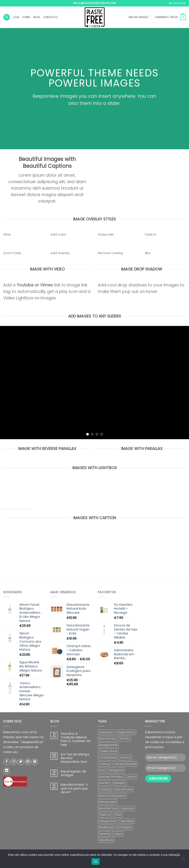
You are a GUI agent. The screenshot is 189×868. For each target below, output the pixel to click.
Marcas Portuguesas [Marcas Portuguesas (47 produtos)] (112, 796)
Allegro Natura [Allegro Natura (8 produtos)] (126, 732)
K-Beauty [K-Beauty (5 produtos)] (105, 789)
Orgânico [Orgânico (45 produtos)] (105, 815)
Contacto (50, 17)
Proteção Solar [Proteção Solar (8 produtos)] (108, 821)
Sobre (26, 17)
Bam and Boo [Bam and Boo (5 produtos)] (108, 739)
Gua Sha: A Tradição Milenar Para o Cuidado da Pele (76, 739)
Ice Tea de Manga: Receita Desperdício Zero (75, 758)
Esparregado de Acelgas (73, 773)
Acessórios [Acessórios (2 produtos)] (106, 732)
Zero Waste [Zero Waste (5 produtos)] (106, 840)
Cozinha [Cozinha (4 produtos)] (125, 758)
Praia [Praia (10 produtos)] (118, 815)
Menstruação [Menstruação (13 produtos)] (108, 802)
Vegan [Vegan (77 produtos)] (118, 834)
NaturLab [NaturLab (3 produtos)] (128, 808)
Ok (96, 862)
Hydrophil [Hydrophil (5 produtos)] (119, 783)
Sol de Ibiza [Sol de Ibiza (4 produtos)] (124, 827)
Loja (16, 17)
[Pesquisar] (7, 17)
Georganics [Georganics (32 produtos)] (116, 770)
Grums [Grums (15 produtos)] (131, 777)
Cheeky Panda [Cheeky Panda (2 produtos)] (108, 751)
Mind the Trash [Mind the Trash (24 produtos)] (109, 808)
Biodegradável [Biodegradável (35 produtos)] (108, 745)
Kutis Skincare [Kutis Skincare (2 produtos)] (123, 789)
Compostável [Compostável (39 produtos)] (108, 758)
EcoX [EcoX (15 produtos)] (102, 770)
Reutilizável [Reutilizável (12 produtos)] (106, 827)
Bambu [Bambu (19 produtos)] (125, 739)
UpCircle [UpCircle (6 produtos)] (104, 834)
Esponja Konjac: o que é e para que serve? (74, 788)
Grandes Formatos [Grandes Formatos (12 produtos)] (111, 777)
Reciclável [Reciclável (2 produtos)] (127, 821)
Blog (37, 17)
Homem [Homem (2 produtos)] (104, 783)
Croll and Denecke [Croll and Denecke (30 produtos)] (125, 764)
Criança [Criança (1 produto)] (104, 764)
